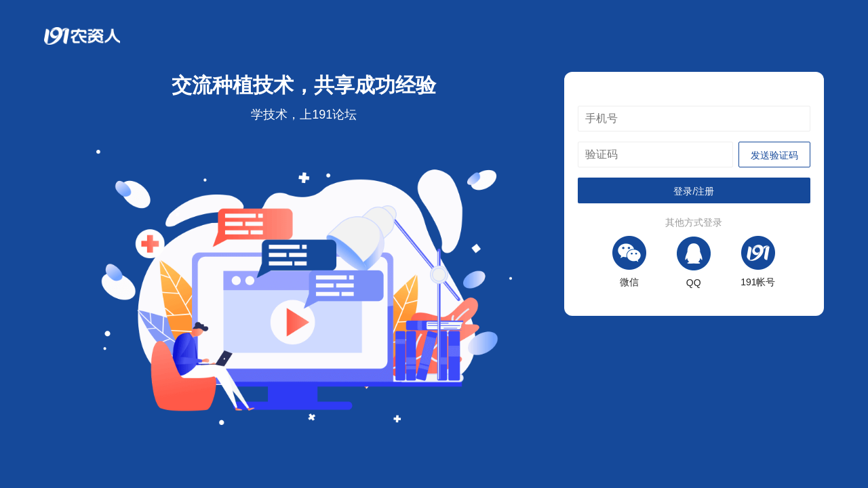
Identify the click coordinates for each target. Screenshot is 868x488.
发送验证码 (774, 155)
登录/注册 (694, 191)
